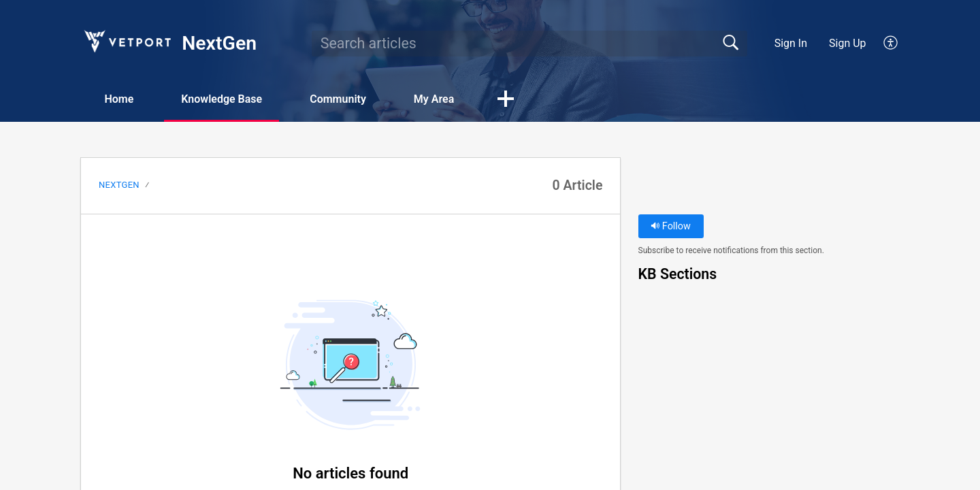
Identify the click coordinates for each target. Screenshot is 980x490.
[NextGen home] (127, 41)
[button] (891, 44)
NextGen (119, 185)
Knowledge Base (222, 99)
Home (119, 99)
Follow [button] (671, 226)
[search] (529, 44)
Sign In (791, 43)
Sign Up (848, 43)
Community (338, 99)
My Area (434, 99)
